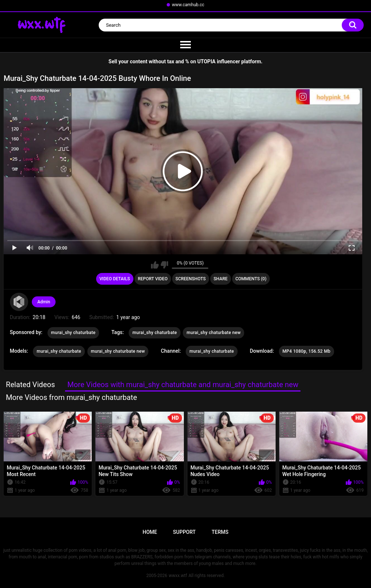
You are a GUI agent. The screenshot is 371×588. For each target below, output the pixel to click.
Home (150, 532)
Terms (220, 532)
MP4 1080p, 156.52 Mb (306, 351)
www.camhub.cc (188, 5)
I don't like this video (164, 265)
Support (184, 532)
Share (220, 279)
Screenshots (191, 279)
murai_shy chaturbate (73, 333)
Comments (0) (251, 279)
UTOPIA (207, 61)
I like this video (155, 265)
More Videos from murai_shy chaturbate (71, 397)
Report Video (153, 279)
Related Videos (30, 385)
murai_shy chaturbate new (213, 333)
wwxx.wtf (178, 576)
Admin (44, 302)
